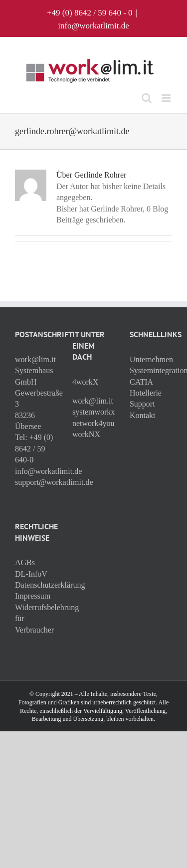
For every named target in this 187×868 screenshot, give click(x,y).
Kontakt (143, 415)
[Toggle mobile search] (147, 98)
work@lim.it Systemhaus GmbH (35, 371)
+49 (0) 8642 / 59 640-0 (34, 448)
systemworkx (93, 412)
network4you (93, 423)
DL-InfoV (31, 574)
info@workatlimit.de (93, 26)
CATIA (141, 382)
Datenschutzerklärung (36, 585)
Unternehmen (151, 359)
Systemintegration (151, 370)
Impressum (33, 596)
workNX (86, 434)
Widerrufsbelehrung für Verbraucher (36, 619)
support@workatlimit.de (54, 482)
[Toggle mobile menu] (167, 98)
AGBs (25, 562)
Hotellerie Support (146, 398)
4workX (85, 382)
